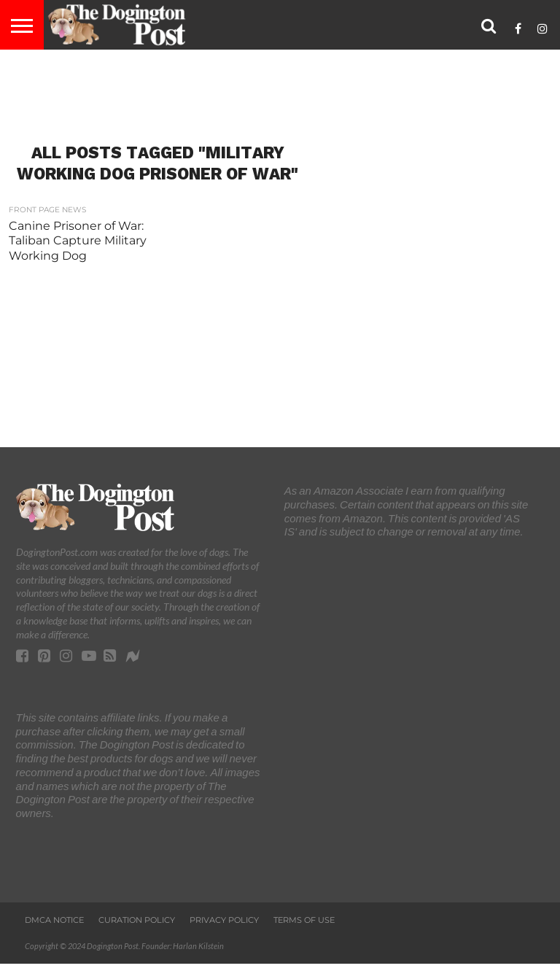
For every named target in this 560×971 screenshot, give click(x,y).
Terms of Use (304, 920)
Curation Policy (137, 920)
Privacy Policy (224, 920)
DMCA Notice (54, 920)
